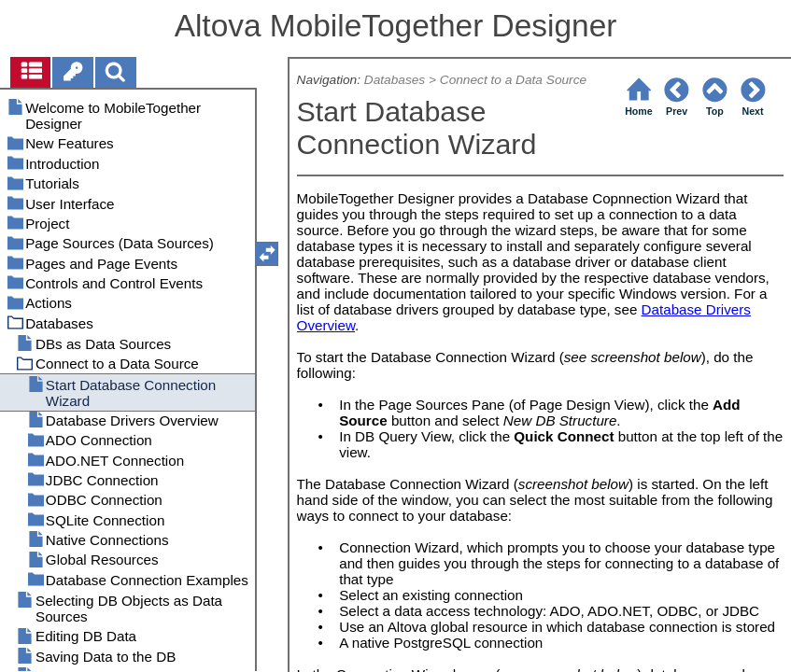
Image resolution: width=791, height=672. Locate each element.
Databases (395, 80)
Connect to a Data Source (513, 80)
